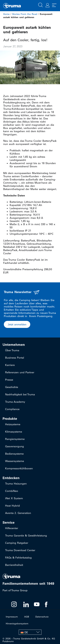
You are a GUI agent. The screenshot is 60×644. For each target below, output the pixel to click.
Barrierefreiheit (14, 565)
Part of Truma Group (15, 590)
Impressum (12, 617)
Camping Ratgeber (17, 543)
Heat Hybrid (12, 506)
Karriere (10, 365)
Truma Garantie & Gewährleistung (26, 535)
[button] (40, 5)
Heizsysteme (13, 424)
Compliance (12, 409)
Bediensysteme (14, 454)
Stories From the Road (25, 14)
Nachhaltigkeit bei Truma (20, 394)
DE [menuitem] (26, 632)
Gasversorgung (14, 446)
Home (6, 14)
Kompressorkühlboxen (19, 468)
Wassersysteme (15, 461)
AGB (27, 617)
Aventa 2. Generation (18, 513)
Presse (9, 380)
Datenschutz (42, 617)
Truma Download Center (20, 550)
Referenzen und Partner (20, 372)
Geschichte (12, 387)
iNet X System (14, 498)
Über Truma (12, 350)
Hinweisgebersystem (17, 624)
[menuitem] (30, 632)
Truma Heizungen (16, 484)
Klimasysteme (14, 432)
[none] (30, 632)
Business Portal (15, 358)
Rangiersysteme (15, 439)
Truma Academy (15, 402)
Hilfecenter (12, 528)
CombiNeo (12, 491)
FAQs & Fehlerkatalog (18, 558)
